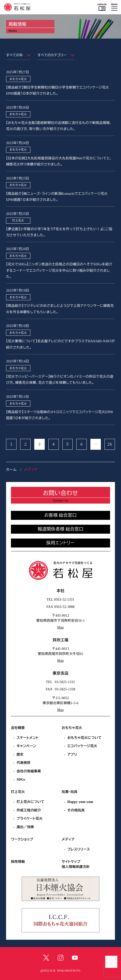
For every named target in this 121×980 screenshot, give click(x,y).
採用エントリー (61, 543)
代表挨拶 (24, 763)
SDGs (21, 780)
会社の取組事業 (29, 771)
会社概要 (18, 728)
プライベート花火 (30, 819)
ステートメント (28, 738)
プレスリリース (79, 849)
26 (110, 444)
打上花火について (30, 802)
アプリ (72, 755)
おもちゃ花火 (72, 728)
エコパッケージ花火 (82, 746)
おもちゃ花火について (84, 738)
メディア (68, 839)
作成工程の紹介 (29, 810)
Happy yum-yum (80, 802)
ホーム (11, 470)
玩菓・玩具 (70, 792)
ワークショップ (22, 839)
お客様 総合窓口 (60, 515)
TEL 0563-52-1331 (60, 600)
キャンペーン (26, 746)
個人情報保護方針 (76, 867)
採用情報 (18, 862)
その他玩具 (76, 810)
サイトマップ (71, 862)
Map (61, 627)
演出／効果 (25, 827)
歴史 (20, 755)
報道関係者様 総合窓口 (61, 529)
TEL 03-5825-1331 (60, 682)
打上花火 (18, 792)
